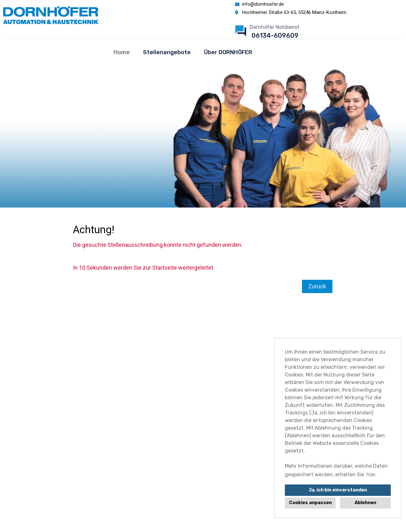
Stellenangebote (167, 52)
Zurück (317, 286)
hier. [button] (371, 474)
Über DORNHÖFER (228, 52)
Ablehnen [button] (365, 503)
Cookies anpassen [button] (310, 503)
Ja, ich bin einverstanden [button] (338, 490)
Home (122, 52)
